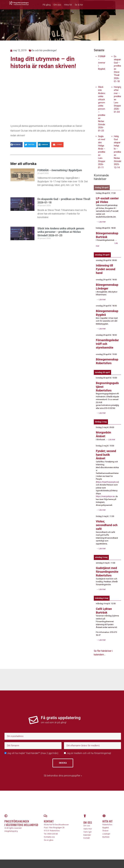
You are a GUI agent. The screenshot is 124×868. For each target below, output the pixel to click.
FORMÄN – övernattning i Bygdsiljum (60, 170)
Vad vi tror (88, 825)
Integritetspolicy (11, 827)
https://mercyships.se (105, 493)
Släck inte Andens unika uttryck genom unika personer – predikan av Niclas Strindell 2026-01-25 (61, 232)
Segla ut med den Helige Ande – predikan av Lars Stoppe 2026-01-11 (102, 152)
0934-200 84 (52, 830)
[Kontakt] (45, 812)
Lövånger (106, 830)
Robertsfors (107, 821)
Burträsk (106, 833)
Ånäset (105, 827)
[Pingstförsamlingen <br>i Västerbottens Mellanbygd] (6, 812)
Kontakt (49, 817)
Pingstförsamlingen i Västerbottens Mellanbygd (21, 819)
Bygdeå (106, 824)
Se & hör (79, 5)
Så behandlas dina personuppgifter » (63, 772)
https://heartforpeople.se (107, 479)
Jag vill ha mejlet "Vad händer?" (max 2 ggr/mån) (31, 749)
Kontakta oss (49, 833)
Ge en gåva (49, 836)
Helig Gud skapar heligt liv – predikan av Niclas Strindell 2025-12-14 (118, 152)
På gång (47, 5)
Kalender (87, 831)
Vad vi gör (87, 828)
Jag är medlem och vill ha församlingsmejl (87, 749)
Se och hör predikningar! (44, 50)
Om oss (57, 5)
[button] (17, 145)
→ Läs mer (101, 221)
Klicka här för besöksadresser (56, 821)
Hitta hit (68, 5)
